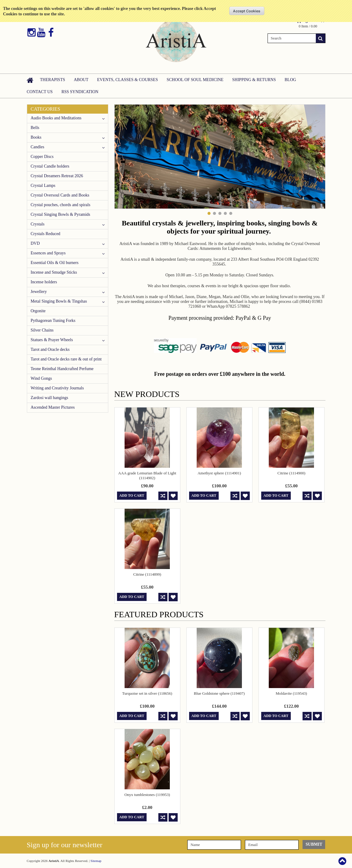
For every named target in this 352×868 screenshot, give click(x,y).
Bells (35, 128)
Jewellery (39, 292)
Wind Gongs (41, 378)
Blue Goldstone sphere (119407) (219, 693)
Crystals (38, 224)
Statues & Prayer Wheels (52, 340)
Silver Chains (42, 330)
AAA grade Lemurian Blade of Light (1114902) (147, 475)
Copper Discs (42, 157)
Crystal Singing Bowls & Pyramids (61, 214)
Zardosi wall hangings (49, 398)
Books (36, 137)
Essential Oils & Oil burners (55, 263)
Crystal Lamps (43, 186)
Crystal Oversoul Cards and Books (60, 195)
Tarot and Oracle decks (50, 349)
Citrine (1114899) (147, 574)
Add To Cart (132, 495)
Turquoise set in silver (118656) (147, 693)
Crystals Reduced (46, 234)
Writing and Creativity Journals (57, 388)
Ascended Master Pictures (53, 407)
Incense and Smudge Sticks (54, 272)
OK (247, 11)
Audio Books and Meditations (56, 118)
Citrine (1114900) (292, 473)
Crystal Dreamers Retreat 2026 (57, 176)
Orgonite (38, 311)
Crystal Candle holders (50, 166)
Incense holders (44, 282)
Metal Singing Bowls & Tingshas (59, 301)
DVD (35, 243)
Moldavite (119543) (291, 693)
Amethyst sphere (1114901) (219, 473)
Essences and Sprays (48, 253)
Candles (38, 147)
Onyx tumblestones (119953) (147, 795)
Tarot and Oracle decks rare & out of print (66, 359)
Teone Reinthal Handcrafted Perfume (62, 369)
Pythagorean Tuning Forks (53, 321)
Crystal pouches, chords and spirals (61, 205)
